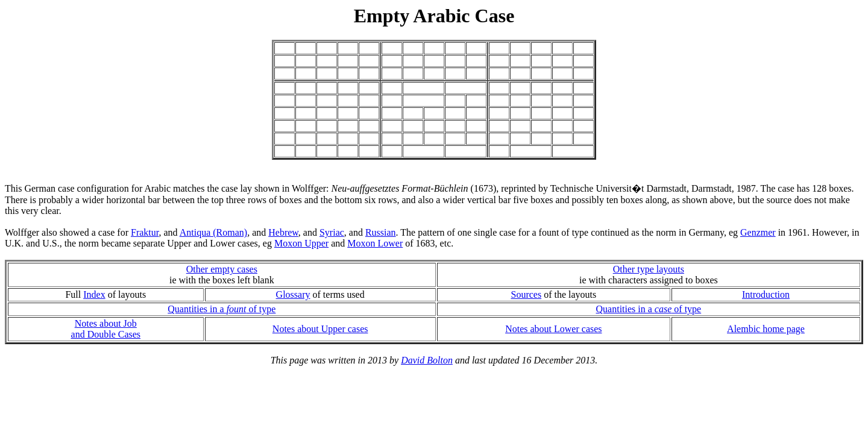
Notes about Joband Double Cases (106, 329)
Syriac (332, 232)
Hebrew (283, 232)
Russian (381, 232)
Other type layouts (649, 269)
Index (94, 294)
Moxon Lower (375, 243)
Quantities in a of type (222, 309)
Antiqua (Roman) (213, 232)
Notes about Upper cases (320, 329)
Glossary (293, 294)
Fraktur (145, 232)
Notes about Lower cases (553, 329)
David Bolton (427, 360)
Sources (526, 294)
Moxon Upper (301, 243)
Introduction (766, 294)
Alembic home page (766, 329)
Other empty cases (222, 269)
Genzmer (758, 232)
